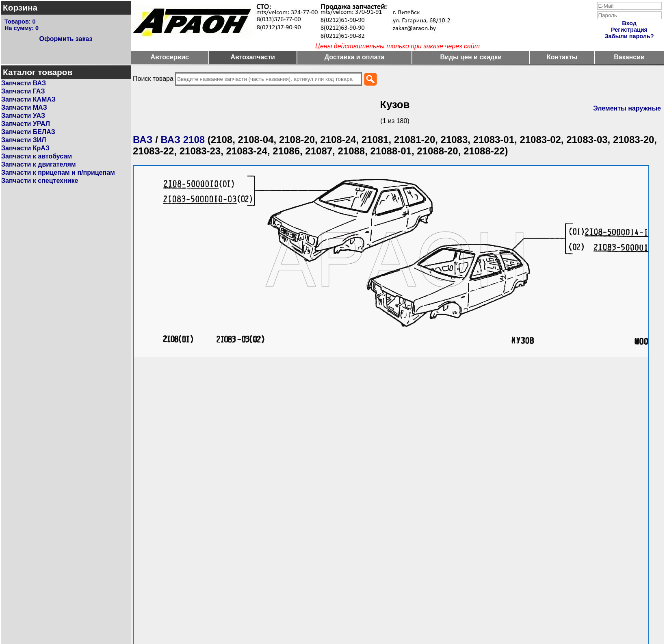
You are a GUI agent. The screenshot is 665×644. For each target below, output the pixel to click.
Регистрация (629, 30)
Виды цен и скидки (471, 57)
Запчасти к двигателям (39, 164)
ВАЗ (143, 140)
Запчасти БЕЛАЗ (28, 132)
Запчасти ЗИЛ (24, 140)
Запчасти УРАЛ (26, 124)
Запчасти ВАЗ (24, 83)
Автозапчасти (252, 57)
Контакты (562, 57)
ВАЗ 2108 (183, 140)
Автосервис (170, 57)
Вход (629, 23)
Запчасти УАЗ (23, 116)
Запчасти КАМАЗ (28, 99)
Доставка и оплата (355, 57)
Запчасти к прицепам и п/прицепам (58, 172)
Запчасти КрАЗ (25, 148)
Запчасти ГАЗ (23, 91)
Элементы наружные (627, 108)
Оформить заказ (66, 39)
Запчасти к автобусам (37, 156)
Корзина (20, 8)
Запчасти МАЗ (24, 107)
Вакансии (629, 57)
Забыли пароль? (629, 36)
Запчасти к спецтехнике (40, 181)
